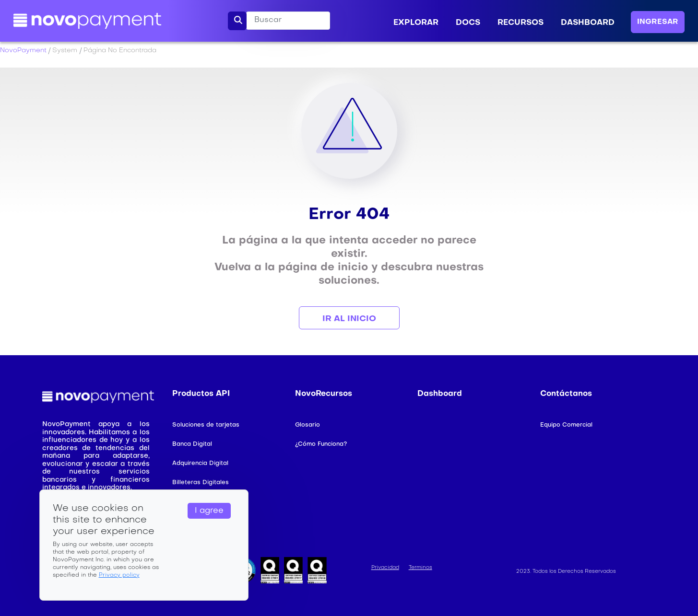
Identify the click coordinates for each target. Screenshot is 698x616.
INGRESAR (658, 22)
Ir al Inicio (349, 319)
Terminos (420, 568)
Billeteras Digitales (201, 483)
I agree (209, 511)
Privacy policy (119, 575)
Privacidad (385, 568)
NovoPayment (23, 51)
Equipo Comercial (566, 425)
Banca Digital (192, 444)
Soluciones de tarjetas (206, 425)
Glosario (308, 425)
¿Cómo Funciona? (321, 444)
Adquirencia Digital (200, 464)
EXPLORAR (416, 23)
